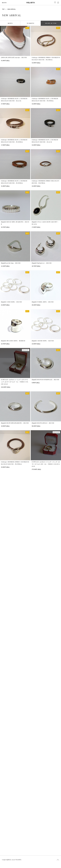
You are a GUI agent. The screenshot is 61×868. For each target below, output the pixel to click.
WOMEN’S (30, 23)
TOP (3, 9)
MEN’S (10, 23)
